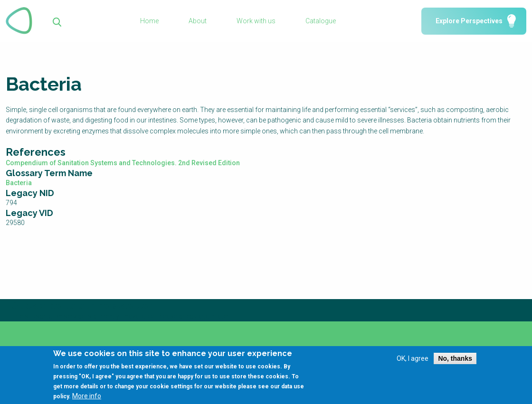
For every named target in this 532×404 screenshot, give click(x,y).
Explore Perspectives (469, 21)
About (198, 21)
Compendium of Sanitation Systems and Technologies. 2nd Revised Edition (123, 163)
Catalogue (321, 21)
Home (149, 21)
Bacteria (19, 183)
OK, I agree (413, 362)
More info (87, 400)
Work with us (256, 21)
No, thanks (455, 362)
